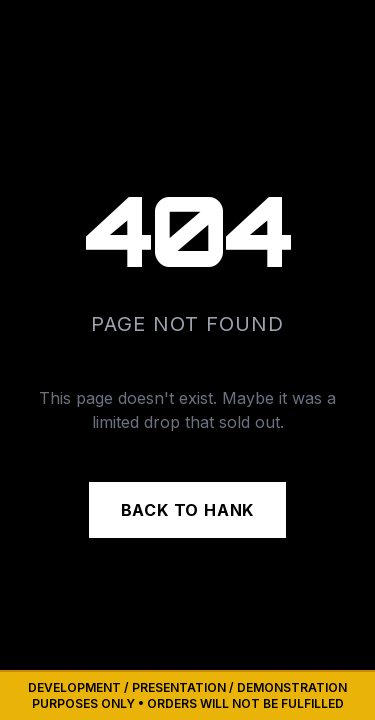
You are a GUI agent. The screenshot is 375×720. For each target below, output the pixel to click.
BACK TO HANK (188, 510)
